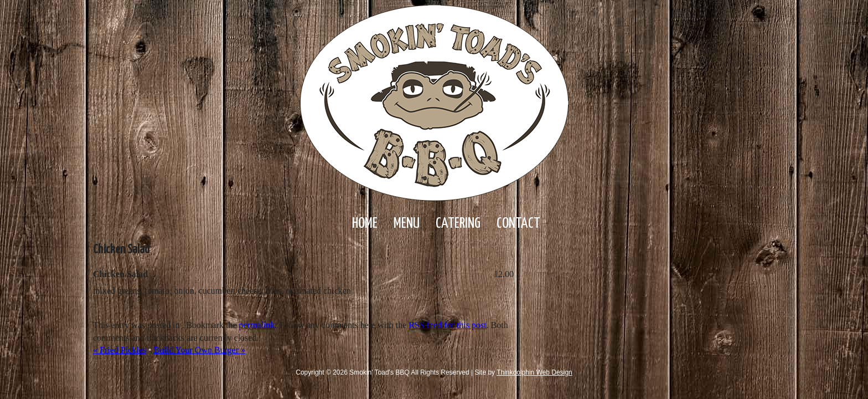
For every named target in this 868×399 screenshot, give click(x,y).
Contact (518, 224)
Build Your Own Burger (200, 350)
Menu (407, 224)
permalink (257, 325)
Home (365, 224)
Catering (458, 224)
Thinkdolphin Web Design (534, 372)
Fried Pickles (120, 350)
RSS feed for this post (447, 325)
